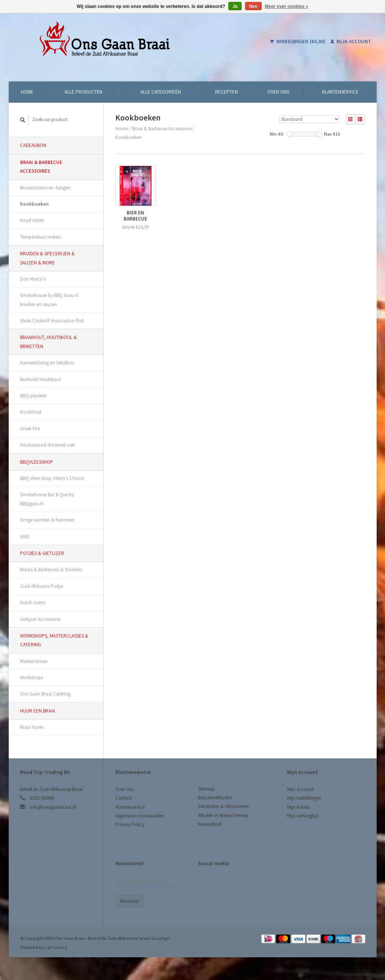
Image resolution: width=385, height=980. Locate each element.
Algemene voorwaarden (140, 816)
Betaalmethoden (215, 798)
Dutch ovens (33, 603)
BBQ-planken (33, 396)
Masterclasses (34, 661)
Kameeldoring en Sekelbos (47, 363)
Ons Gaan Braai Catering (45, 694)
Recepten (226, 92)
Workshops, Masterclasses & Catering (54, 640)
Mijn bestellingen (304, 798)
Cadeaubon (33, 145)
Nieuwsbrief (210, 824)
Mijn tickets (298, 807)
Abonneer (129, 901)
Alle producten (83, 92)
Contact (124, 798)
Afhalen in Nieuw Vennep (223, 815)
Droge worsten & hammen (47, 520)
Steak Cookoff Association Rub (52, 321)
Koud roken (32, 220)
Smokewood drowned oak (47, 445)
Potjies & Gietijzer (42, 553)
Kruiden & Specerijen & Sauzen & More (47, 258)
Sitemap (206, 789)
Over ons (278, 92)
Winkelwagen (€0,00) (298, 41)
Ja (235, 6)
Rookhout (31, 412)
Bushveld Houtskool (41, 379)
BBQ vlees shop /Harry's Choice (52, 478)
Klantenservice (340, 92)
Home (27, 92)
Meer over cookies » (287, 6)
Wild (24, 537)
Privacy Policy (130, 824)
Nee (253, 6)
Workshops (31, 678)
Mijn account (351, 41)
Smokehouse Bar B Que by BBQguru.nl (47, 499)
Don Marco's (33, 279)
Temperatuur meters (41, 237)
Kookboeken (34, 204)
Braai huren (32, 727)
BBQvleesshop (37, 462)
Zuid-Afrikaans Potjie (42, 586)
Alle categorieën (161, 92)
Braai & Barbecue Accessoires (41, 167)
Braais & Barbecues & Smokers (51, 570)
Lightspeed (56, 947)
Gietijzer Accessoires (40, 619)
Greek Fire (30, 429)
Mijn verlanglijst (303, 816)
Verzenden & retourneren (223, 806)
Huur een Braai (38, 711)
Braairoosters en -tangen (45, 188)
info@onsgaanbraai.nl (53, 807)
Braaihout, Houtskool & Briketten (49, 342)
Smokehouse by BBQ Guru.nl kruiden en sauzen (49, 300)
